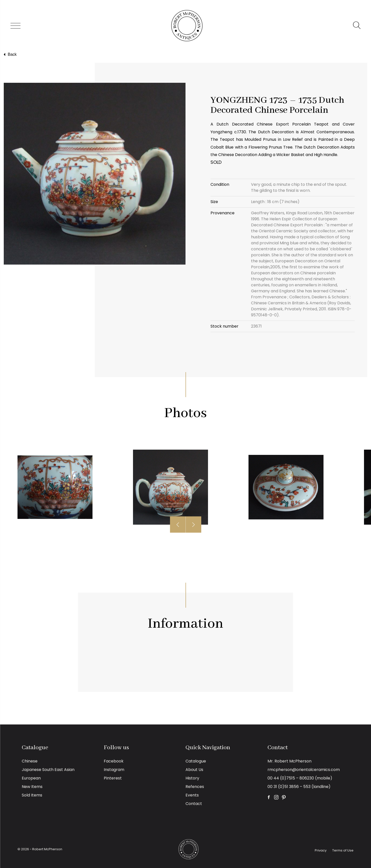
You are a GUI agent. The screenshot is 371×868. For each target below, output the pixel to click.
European (31, 778)
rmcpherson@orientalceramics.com (304, 770)
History (192, 778)
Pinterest (113, 778)
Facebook (114, 761)
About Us (194, 770)
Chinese (30, 761)
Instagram (114, 770)
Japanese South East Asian (48, 770)
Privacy (321, 850)
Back (10, 55)
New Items (32, 787)
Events (192, 795)
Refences (195, 787)
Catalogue (196, 761)
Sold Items (32, 795)
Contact (194, 804)
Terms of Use (343, 850)
